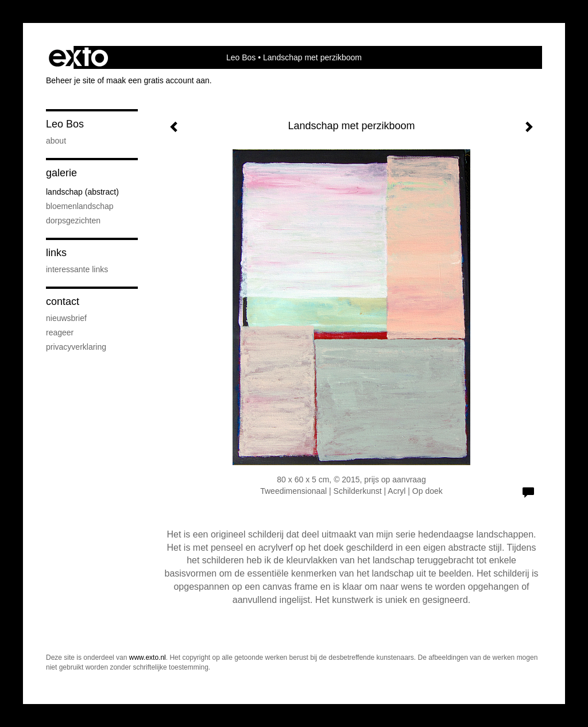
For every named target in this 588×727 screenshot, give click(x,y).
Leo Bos (241, 57)
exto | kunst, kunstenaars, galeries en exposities (78, 57)
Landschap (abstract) (82, 192)
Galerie (61, 173)
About (56, 141)
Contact (63, 301)
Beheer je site (71, 80)
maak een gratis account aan (158, 80)
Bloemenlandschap (80, 206)
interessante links (77, 269)
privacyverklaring (76, 347)
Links (56, 253)
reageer (60, 332)
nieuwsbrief (66, 318)
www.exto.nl (148, 658)
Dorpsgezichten (73, 221)
